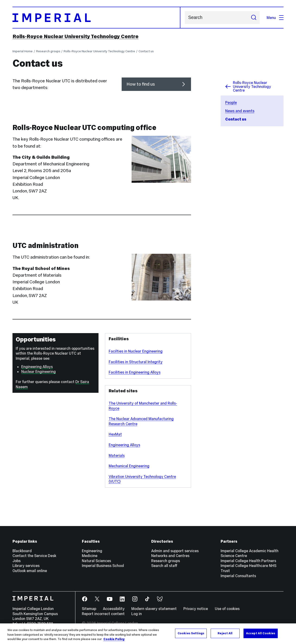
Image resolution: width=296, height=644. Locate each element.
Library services (26, 566)
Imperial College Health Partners (248, 561)
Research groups (48, 51)
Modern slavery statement (154, 609)
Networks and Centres (170, 556)
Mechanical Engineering (129, 466)
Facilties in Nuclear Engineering (136, 351)
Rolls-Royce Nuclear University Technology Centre (76, 36)
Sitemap (89, 609)
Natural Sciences (96, 561)
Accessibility (114, 609)
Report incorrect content (103, 614)
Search (185, 18)
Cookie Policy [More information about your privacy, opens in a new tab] (114, 639)
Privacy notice (196, 609)
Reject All (225, 633)
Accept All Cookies (261, 633)
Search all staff (164, 566)
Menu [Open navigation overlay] (275, 18)
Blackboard (22, 551)
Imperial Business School (103, 566)
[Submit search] (254, 18)
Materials (117, 455)
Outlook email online (30, 571)
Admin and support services (175, 551)
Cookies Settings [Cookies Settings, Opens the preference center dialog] (191, 633)
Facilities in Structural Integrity (136, 362)
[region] (148, 634)
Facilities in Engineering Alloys (135, 372)
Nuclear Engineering (39, 372)
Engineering (92, 551)
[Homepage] (96, 18)
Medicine (90, 556)
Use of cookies (227, 609)
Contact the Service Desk (34, 556)
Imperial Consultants (238, 576)
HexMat (115, 434)
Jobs (17, 561)
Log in (137, 614)
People (231, 102)
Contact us (146, 51)
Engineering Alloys (37, 367)
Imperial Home (23, 51)
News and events (240, 111)
